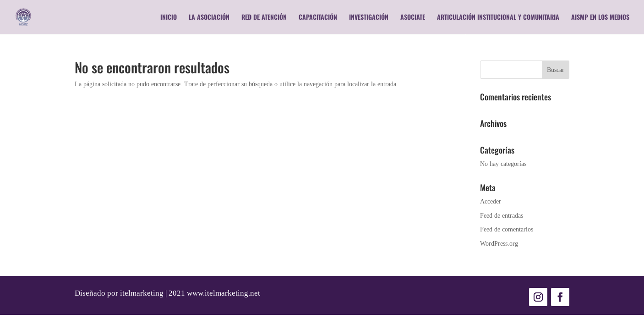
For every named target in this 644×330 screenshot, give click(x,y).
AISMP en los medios (600, 18)
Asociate (413, 18)
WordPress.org (499, 243)
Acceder (491, 201)
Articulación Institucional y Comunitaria (498, 18)
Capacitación (318, 18)
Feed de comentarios (507, 229)
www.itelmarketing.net (224, 293)
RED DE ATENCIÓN (264, 18)
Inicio (169, 18)
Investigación (369, 18)
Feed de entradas (502, 215)
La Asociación (209, 18)
